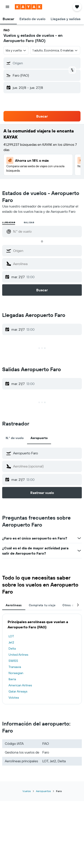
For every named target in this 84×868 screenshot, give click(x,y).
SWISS (13, 661)
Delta (12, 648)
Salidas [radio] (29, 222)
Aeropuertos (43, 791)
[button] (7, 7)
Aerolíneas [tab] (14, 605)
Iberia (12, 679)
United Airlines (18, 655)
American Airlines (20, 685)
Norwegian (16, 673)
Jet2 (11, 642)
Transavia (15, 667)
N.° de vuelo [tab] (15, 438)
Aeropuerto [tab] (39, 438)
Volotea (14, 698)
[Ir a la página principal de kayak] (28, 7)
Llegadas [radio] (9, 222)
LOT (11, 636)
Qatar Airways (18, 691)
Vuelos (27, 791)
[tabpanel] (42, 659)
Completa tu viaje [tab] (42, 605)
